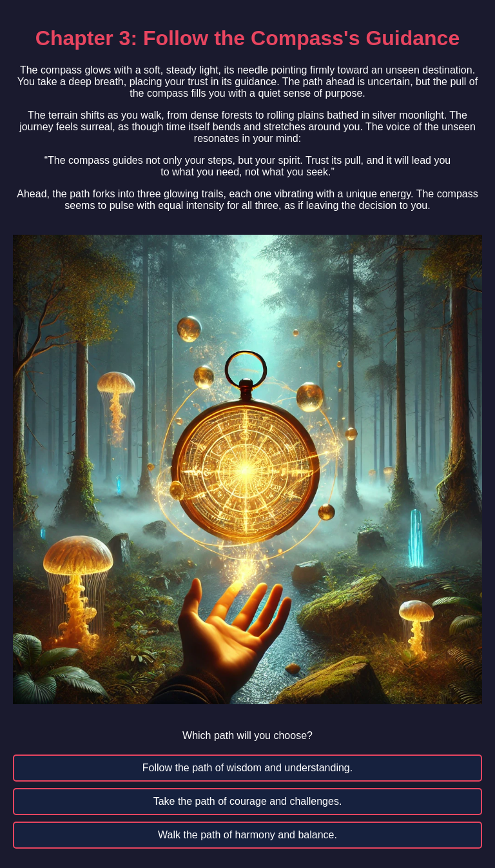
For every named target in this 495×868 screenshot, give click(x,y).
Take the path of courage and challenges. (248, 801)
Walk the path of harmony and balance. (247, 835)
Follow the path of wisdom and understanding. (247, 768)
